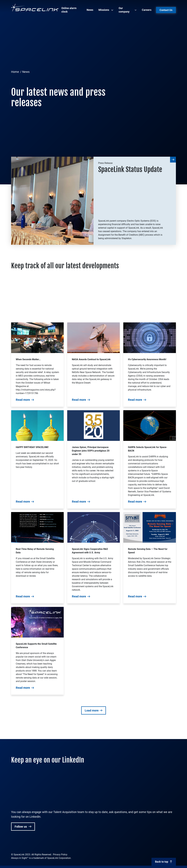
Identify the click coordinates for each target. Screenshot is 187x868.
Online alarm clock (69, 10)
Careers (147, 10)
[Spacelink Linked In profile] (13, 845)
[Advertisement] (93, 46)
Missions (104, 10)
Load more (92, 710)
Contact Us (166, 10)
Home (15, 72)
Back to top (162, 862)
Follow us (21, 827)
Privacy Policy (60, 855)
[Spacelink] (35, 8)
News (90, 10)
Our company (124, 10)
